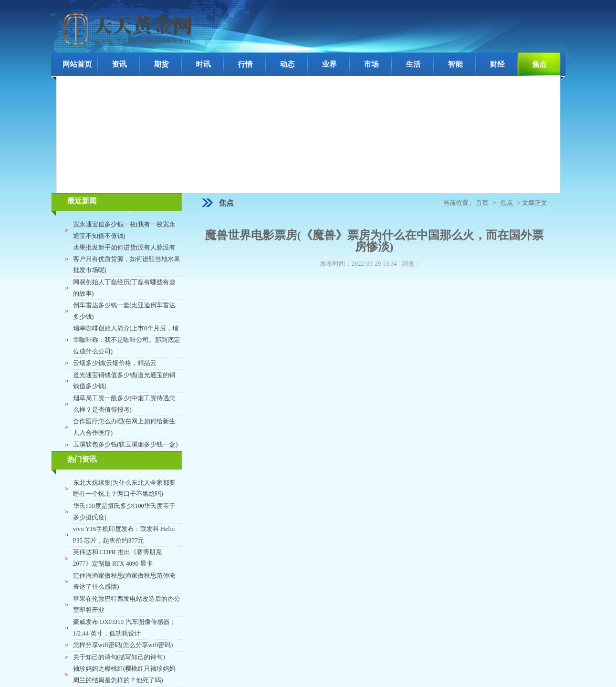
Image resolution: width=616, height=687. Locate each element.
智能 (455, 64)
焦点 (539, 64)
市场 (371, 64)
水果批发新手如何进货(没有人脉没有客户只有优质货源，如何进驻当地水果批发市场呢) (127, 259)
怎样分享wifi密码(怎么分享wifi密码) (123, 645)
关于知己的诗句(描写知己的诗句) (119, 657)
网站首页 (77, 64)
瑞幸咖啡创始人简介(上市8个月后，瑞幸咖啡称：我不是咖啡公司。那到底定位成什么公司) (127, 340)
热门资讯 (82, 459)
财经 (497, 64)
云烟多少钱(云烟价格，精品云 (115, 363)
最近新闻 (82, 201)
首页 (482, 203)
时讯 (203, 64)
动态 (287, 64)
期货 (161, 64)
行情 (245, 64)
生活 (413, 64)
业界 (329, 64)
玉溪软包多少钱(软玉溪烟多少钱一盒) (126, 444)
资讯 (119, 64)
